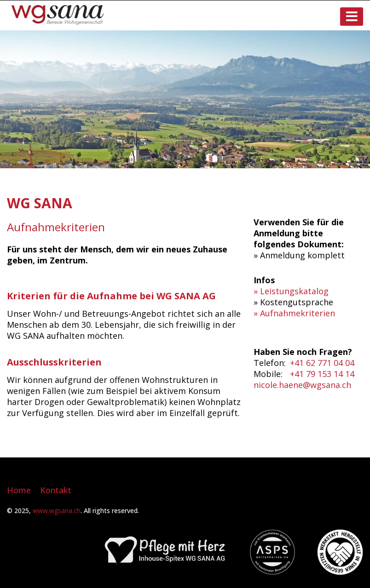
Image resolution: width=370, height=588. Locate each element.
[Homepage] (58, 22)
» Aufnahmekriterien (294, 313)
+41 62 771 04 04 (322, 363)
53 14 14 (338, 374)
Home (19, 490)
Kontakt (56, 490)
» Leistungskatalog (291, 291)
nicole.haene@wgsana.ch (302, 385)
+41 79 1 (306, 374)
